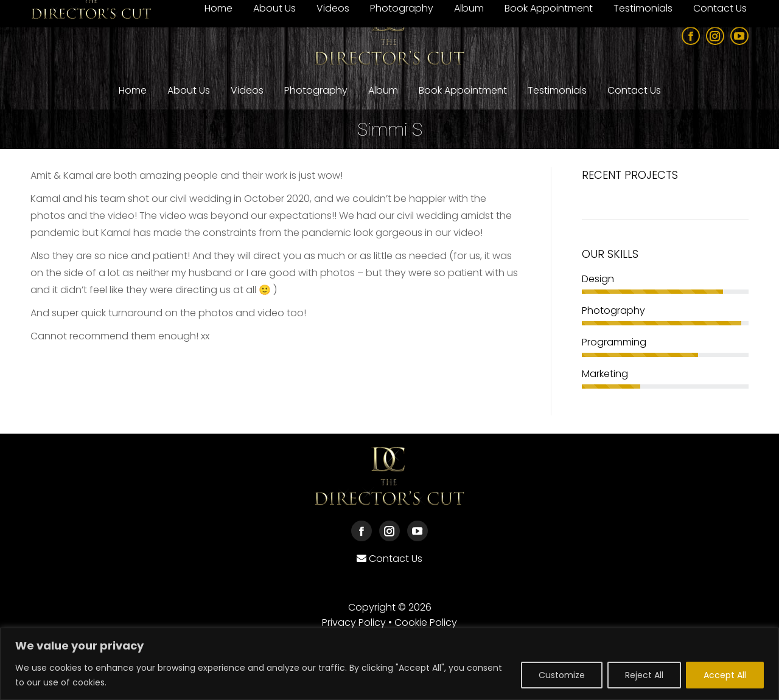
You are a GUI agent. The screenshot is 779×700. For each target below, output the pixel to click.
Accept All (725, 675)
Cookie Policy (426, 622)
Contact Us (396, 559)
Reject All (644, 675)
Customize (562, 675)
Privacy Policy (354, 622)
